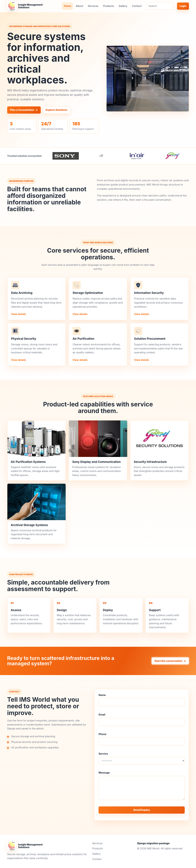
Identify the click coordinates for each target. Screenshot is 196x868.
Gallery (123, 6)
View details (19, 317)
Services (93, 6)
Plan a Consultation (24, 110)
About (79, 6)
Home (68, 6)
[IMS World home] (25, 6)
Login (183, 6)
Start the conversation (170, 664)
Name (102, 699)
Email (102, 718)
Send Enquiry (142, 813)
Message (104, 776)
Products (108, 6)
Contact (137, 6)
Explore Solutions (56, 110)
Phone (102, 738)
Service (103, 757)
